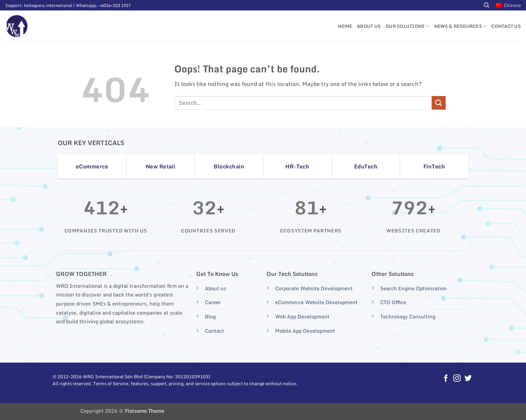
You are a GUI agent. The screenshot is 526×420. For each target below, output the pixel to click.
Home (345, 26)
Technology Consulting (408, 316)
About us (216, 288)
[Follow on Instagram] (457, 379)
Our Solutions (407, 26)
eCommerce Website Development (316, 302)
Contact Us (506, 26)
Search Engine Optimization (413, 288)
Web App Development (302, 316)
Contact (214, 331)
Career (213, 302)
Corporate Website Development (314, 288)
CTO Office (393, 302)
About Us (369, 26)
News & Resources (460, 26)
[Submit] (439, 103)
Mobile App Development (305, 331)
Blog (210, 316)
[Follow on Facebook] (446, 379)
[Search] (487, 5)
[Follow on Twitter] (468, 379)
